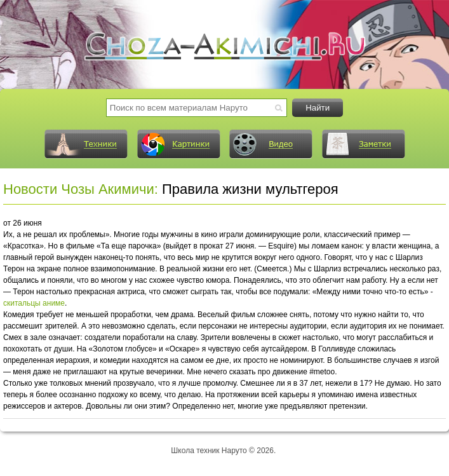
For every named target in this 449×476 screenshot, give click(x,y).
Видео (271, 144)
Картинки (178, 144)
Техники (86, 144)
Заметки (363, 144)
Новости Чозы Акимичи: (81, 189)
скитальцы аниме (34, 303)
